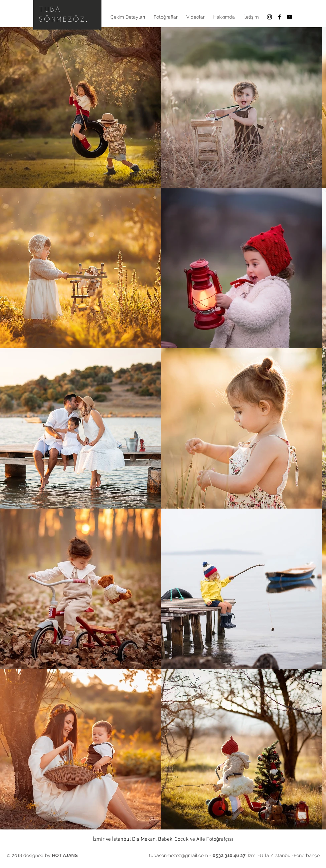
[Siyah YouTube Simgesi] (289, 17)
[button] (166, 17)
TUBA (50, 9)
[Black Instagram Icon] (269, 17)
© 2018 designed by (42, 855)
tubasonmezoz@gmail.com (178, 855)
